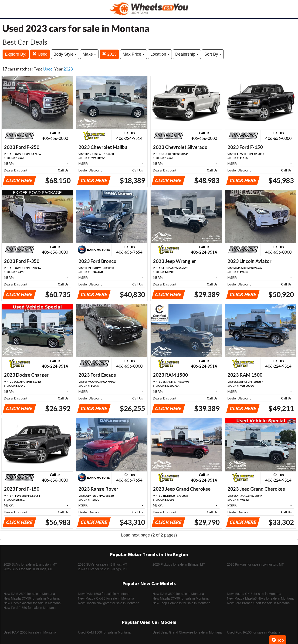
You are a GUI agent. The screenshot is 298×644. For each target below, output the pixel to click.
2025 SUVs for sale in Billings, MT (28, 569)
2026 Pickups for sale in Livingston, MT (255, 564)
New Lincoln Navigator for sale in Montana (109, 603)
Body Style (65, 54)
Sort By (213, 54)
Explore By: (16, 54)
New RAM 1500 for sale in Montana (104, 594)
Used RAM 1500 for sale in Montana (104, 632)
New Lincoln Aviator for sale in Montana (32, 603)
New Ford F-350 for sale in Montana (30, 608)
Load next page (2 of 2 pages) (149, 535)
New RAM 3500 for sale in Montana (178, 594)
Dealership (187, 54)
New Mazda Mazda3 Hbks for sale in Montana (260, 598)
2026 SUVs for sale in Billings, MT (103, 564)
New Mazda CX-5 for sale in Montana (254, 594)
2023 (109, 54)
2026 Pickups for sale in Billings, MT (179, 564)
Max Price (134, 54)
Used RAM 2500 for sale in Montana (30, 632)
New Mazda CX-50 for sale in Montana (31, 598)
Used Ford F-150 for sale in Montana (254, 632)
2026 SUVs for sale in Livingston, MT (30, 564)
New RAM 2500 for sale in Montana (29, 594)
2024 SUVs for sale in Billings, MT (103, 569)
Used (40, 54)
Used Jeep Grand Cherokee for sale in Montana (187, 632)
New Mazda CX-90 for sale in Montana (180, 598)
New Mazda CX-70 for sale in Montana (106, 598)
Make (89, 54)
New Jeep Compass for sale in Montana (181, 603)
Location (160, 54)
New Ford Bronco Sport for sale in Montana (258, 603)
